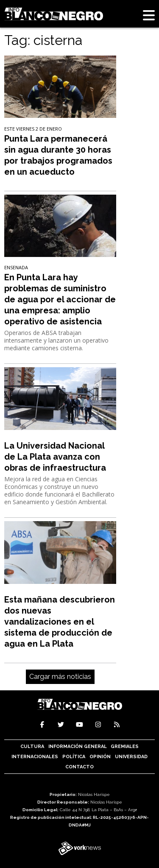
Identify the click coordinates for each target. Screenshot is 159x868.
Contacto (79, 767)
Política (74, 757)
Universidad (131, 757)
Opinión (100, 757)
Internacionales (35, 757)
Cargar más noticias (60, 677)
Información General (78, 747)
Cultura (32, 747)
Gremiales (125, 747)
